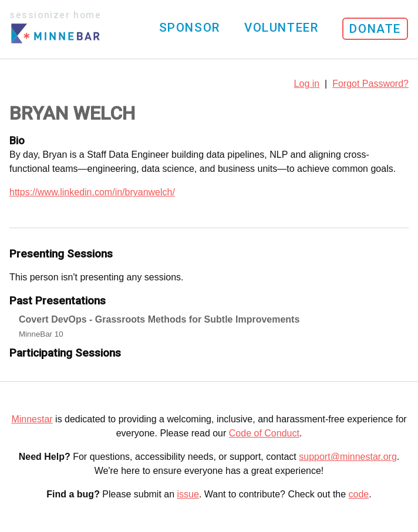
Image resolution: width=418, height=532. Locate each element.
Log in (307, 84)
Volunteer (281, 28)
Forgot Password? (370, 84)
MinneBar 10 (41, 334)
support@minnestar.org (348, 457)
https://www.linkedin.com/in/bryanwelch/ (92, 192)
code (359, 494)
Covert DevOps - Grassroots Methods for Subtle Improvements (159, 319)
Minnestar (32, 419)
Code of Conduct (264, 433)
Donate (375, 29)
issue (188, 494)
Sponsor (190, 28)
